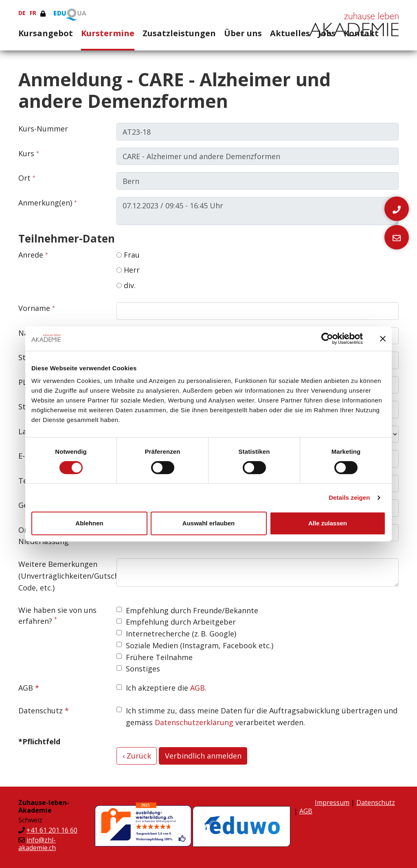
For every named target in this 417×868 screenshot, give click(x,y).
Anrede (31, 255)
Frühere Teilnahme (159, 657)
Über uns (243, 33)
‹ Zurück (137, 756)
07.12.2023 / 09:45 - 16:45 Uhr (258, 211)
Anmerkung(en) (45, 203)
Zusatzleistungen (179, 33)
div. (126, 285)
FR (33, 13)
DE (22, 13)
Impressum (332, 802)
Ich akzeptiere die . (166, 688)
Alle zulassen (328, 523)
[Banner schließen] (383, 339)
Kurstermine (108, 33)
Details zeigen (349, 497)
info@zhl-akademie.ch (37, 844)
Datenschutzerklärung (194, 722)
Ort (24, 178)
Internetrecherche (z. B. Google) (181, 634)
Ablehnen (89, 523)
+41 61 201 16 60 (52, 830)
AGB (26, 688)
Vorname (34, 308)
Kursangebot (46, 33)
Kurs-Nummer (43, 129)
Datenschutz (41, 711)
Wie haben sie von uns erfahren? (57, 615)
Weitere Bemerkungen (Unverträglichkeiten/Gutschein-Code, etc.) (64, 576)
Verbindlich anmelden (203, 756)
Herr (128, 270)
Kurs (26, 153)
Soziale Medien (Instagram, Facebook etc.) (200, 645)
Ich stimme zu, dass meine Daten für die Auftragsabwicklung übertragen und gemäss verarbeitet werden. (262, 716)
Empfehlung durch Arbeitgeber (181, 622)
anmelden (304, 803)
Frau (128, 255)
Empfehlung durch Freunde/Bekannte (192, 610)
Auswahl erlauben (208, 523)
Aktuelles (290, 33)
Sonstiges (143, 669)
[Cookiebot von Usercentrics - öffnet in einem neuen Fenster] (327, 339)
